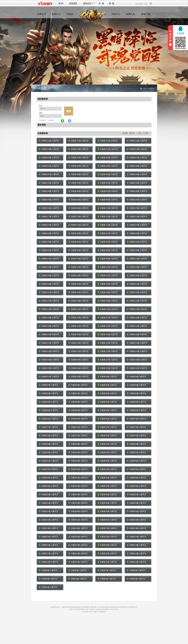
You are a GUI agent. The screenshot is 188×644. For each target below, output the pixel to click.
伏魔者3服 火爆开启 (107, 579)
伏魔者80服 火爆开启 (78, 419)
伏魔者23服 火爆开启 (107, 537)
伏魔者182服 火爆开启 (137, 200)
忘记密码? (43, 120)
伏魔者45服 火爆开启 (49, 495)
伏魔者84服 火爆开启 (78, 410)
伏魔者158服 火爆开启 (137, 250)
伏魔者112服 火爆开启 (79, 351)
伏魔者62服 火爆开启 (137, 452)
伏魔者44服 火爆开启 (78, 495)
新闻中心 (56, 15)
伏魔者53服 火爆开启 (49, 478)
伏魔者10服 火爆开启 (137, 562)
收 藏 (146, 4)
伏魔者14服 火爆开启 (137, 553)
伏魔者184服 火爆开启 (79, 200)
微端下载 (146, 15)
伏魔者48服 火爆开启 (78, 486)
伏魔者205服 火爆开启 (49, 158)
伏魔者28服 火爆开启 (78, 528)
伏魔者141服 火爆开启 (49, 292)
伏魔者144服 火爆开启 (79, 284)
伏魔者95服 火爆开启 (107, 385)
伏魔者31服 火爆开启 (107, 520)
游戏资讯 (73, 4)
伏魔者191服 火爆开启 (108, 183)
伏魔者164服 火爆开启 (79, 242)
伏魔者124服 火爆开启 (79, 326)
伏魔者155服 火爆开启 (108, 259)
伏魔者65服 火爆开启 (49, 452)
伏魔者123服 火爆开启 (108, 326)
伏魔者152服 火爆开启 (79, 267)
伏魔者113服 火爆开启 (49, 351)
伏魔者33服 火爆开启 (49, 520)
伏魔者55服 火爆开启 (107, 469)
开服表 (70, 15)
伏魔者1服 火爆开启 (48, 587)
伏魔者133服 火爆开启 (49, 309)
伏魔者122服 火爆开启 (137, 326)
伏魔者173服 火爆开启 (49, 225)
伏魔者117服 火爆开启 (49, 343)
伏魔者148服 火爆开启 (79, 275)
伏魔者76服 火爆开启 (78, 427)
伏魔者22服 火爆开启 (137, 537)
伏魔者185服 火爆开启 (49, 200)
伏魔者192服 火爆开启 (79, 183)
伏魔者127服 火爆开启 (108, 318)
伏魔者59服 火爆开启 (107, 461)
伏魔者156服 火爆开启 (79, 259)
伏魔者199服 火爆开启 (108, 166)
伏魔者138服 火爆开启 (137, 292)
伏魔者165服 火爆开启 (49, 242)
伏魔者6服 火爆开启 (136, 570)
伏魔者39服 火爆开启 (107, 503)
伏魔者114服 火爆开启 (137, 343)
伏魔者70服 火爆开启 (137, 436)
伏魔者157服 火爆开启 (49, 259)
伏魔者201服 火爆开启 (49, 166)
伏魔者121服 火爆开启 (49, 334)
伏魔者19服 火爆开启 (107, 545)
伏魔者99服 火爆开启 (107, 377)
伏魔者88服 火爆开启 (78, 402)
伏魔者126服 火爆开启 (137, 318)
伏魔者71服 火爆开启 (107, 436)
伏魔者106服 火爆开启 (137, 360)
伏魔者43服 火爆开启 (107, 495)
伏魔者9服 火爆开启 (48, 570)
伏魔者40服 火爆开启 (78, 503)
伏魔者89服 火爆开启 (49, 402)
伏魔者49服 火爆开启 (49, 486)
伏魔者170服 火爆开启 (137, 225)
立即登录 (69, 111)
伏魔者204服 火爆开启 (79, 158)
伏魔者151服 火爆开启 (108, 267)
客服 (112, 4)
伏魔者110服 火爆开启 (137, 351)
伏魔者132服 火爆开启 (79, 309)
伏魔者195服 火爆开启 (108, 174)
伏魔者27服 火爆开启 (107, 528)
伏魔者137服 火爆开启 (49, 301)
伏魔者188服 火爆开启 (79, 191)
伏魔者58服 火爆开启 (137, 461)
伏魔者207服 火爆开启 (108, 149)
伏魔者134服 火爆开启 (137, 301)
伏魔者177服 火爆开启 (49, 217)
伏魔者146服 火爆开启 (137, 275)
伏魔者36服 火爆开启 (78, 511)
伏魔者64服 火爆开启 (78, 452)
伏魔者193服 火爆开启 (49, 183)
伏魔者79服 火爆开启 (107, 419)
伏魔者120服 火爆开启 (79, 334)
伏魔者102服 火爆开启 (137, 368)
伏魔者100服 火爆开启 (79, 377)
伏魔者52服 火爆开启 (78, 478)
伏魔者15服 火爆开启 (107, 553)
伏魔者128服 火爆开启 (79, 318)
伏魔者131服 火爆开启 (108, 309)
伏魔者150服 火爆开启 (137, 267)
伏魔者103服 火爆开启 (108, 368)
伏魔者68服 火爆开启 (78, 444)
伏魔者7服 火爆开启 (107, 570)
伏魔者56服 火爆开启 (78, 469)
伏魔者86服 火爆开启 (137, 402)
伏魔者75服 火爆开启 (107, 427)
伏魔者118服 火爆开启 (137, 334)
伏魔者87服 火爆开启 (107, 402)
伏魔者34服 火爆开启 (137, 511)
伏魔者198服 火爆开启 (137, 166)
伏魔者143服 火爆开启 (108, 284)
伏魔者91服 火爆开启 (107, 393)
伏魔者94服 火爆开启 (137, 385)
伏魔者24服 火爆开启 (78, 537)
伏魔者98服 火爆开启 (137, 377)
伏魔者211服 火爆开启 (108, 141)
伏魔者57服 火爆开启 (49, 469)
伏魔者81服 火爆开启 (49, 419)
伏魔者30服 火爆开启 (137, 520)
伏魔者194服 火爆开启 (137, 174)
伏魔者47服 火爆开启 (107, 486)
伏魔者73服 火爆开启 (49, 436)
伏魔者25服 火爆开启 (49, 537)
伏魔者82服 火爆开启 (137, 410)
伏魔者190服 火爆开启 (137, 183)
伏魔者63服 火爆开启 (107, 452)
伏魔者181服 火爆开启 (49, 208)
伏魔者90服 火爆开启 (137, 393)
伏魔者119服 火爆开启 (108, 334)
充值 (101, 4)
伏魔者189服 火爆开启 (49, 191)
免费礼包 (130, 15)
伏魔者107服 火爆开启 (108, 360)
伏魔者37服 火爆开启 (49, 511)
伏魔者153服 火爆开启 (49, 267)
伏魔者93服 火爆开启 (49, 393)
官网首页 (42, 15)
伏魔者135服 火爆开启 (108, 301)
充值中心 (116, 15)
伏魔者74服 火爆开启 (137, 427)
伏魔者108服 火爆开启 (79, 360)
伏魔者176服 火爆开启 (79, 217)
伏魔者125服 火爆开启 (49, 326)
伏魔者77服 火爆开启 (49, 427)
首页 (61, 4)
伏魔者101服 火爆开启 (49, 377)
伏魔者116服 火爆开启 (79, 343)
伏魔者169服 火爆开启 (49, 233)
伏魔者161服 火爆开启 (49, 250)
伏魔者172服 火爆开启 (79, 225)
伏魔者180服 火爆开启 (79, 208)
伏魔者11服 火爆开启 (107, 562)
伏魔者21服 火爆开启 (49, 545)
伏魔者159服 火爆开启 (108, 250)
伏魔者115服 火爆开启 (108, 343)
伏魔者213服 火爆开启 (49, 141)
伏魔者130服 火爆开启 (137, 309)
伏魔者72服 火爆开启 (78, 436)
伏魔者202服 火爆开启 (137, 158)
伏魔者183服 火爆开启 (108, 200)
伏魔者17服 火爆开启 (49, 553)
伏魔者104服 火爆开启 (79, 368)
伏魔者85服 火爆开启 (49, 410)
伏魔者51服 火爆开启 (107, 478)
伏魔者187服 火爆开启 (108, 191)
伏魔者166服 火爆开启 (137, 233)
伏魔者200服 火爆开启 (79, 166)
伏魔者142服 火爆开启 (137, 284)
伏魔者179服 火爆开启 (108, 208)
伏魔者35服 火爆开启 (107, 511)
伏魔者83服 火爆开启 (107, 410)
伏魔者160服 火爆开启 (79, 250)
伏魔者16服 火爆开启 (78, 553)
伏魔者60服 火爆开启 (78, 461)
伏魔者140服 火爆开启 (79, 292)
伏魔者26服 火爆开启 (137, 528)
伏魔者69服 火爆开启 (49, 444)
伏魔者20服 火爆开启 (78, 545)
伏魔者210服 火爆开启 (137, 141)
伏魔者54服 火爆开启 (137, 469)
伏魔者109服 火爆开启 (49, 360)
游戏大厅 (88, 4)
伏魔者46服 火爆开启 (137, 486)
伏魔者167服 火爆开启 (108, 233)
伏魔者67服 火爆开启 (107, 444)
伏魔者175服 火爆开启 (108, 217)
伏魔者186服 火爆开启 (137, 191)
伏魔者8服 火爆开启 (78, 570)
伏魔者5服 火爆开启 (48, 579)
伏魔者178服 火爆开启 (137, 208)
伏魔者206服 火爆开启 (137, 149)
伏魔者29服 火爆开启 (49, 528)
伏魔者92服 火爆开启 (78, 393)
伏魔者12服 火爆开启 (78, 562)
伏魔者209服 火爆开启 (49, 149)
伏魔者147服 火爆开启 (108, 275)
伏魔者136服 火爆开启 (79, 301)
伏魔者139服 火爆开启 (108, 292)
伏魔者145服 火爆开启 (49, 284)
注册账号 (51, 120)
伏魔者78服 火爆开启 (137, 419)
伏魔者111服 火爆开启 (108, 351)
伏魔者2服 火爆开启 (136, 579)
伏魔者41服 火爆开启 (49, 503)
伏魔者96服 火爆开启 (78, 385)
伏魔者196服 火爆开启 (79, 174)
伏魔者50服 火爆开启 (137, 478)
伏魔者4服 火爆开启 (78, 579)
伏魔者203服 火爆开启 (108, 158)
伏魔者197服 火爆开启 (49, 174)
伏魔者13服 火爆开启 (49, 562)
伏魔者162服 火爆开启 (137, 242)
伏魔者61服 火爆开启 (49, 461)
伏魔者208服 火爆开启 (79, 149)
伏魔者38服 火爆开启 (137, 503)
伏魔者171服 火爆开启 (108, 225)
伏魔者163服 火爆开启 (108, 242)
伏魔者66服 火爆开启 (137, 444)
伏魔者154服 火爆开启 (137, 259)
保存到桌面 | (140, 4)
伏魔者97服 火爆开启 (49, 385)
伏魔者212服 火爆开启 (79, 141)
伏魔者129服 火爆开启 (49, 318)
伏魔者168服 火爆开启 (79, 233)
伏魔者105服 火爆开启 (49, 368)
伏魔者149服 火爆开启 (49, 275)
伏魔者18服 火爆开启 (137, 545)
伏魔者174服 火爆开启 (137, 217)
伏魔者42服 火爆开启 (137, 495)
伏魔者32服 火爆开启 (78, 520)
